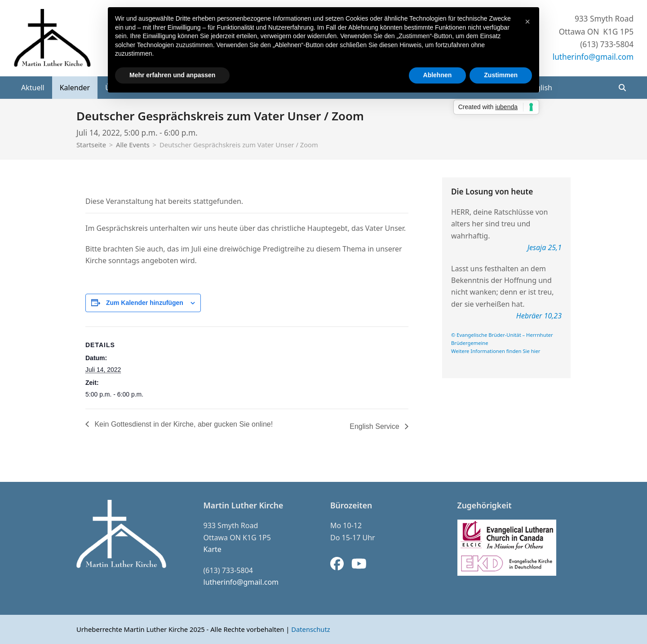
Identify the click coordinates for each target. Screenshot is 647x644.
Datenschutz (310, 629)
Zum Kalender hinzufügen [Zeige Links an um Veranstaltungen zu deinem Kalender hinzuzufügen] (145, 303)
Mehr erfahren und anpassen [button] (172, 75)
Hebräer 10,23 (539, 316)
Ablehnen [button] (438, 75)
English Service (375, 426)
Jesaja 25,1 (545, 247)
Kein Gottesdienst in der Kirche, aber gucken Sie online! (183, 424)
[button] (622, 88)
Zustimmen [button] (501, 75)
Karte (213, 549)
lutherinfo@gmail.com (593, 57)
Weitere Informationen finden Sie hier (496, 351)
